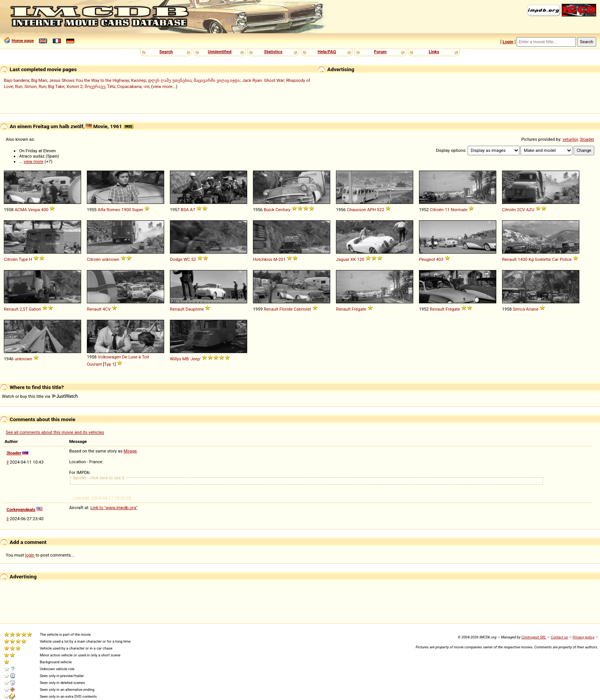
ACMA (21, 210)
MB (185, 359)
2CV (521, 210)
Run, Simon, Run (30, 86)
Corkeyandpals (21, 510)
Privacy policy (583, 637)
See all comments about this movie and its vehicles (55, 432)
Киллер (139, 80)
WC (187, 259)
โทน (111, 86)
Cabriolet (302, 309)
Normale (459, 210)
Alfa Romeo (109, 210)
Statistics (273, 52)
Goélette (543, 259)
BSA (185, 210)
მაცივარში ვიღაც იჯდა (217, 80)
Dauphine (195, 309)
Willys (176, 359)
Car (555, 259)
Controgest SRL (534, 637)
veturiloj (570, 139)
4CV (107, 309)
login (30, 555)
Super (138, 210)
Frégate (359, 309)
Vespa (34, 210)
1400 (523, 259)
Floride (286, 309)
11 (447, 210)
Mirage (130, 451)
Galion (35, 309)
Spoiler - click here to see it (99, 478)
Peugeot (427, 259)
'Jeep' (195, 359)
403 (440, 259)
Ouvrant (94, 364)
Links (434, 52)
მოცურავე (95, 86)
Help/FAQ (327, 52)
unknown (111, 259)
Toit (146, 357)
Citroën (437, 210)
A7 (192, 210)
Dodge (176, 259)
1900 (126, 210)
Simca (519, 309)
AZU (530, 210)
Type (23, 259)
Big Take (56, 86)
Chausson (356, 210)
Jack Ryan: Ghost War (263, 80)
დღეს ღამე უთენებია (170, 80)
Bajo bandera (16, 80)
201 (282, 259)
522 (381, 210)
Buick (269, 210)
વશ (146, 86)
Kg (531, 259)
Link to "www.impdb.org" (114, 508)
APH (372, 210)
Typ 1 (109, 364)
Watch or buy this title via (40, 396)
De (125, 357)
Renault (509, 259)
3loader (587, 139)
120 (361, 259)
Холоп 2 (74, 86)
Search (166, 52)
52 (194, 259)
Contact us (559, 637)
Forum (381, 52)
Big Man (39, 80)
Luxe (133, 357)
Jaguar (343, 259)
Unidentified (220, 52)
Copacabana (129, 86)
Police (566, 259)
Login (508, 42)
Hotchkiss (263, 259)
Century (283, 210)
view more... (164, 86)
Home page (23, 41)
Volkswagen (109, 357)
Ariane (532, 309)
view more (34, 161)
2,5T (24, 309)
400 (45, 210)
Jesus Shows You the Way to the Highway (89, 80)
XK (353, 259)
